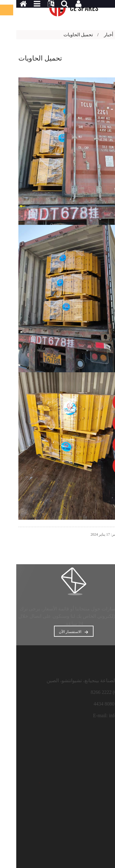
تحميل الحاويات (62, 35)
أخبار (92, 35)
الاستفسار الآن (54, 632)
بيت (110, 35)
